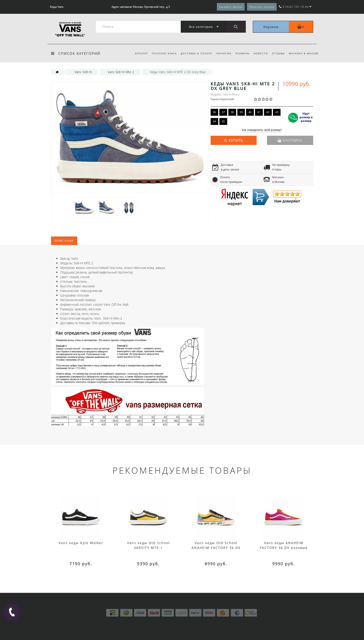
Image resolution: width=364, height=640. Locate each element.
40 (250, 112)
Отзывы (278, 53)
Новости (261, 53)
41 (259, 112)
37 (223, 112)
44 (215, 121)
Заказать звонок (231, 7)
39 (241, 112)
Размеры (243, 53)
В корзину (290, 140)
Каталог (142, 53)
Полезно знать (164, 53)
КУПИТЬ (236, 140)
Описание (64, 241)
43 (277, 112)
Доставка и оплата (196, 53)
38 (232, 112)
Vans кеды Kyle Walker (81, 543)
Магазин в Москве (304, 53)
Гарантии (224, 53)
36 (215, 112)
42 (268, 112)
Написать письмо (262, 7)
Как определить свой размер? (262, 130)
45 (223, 121)
